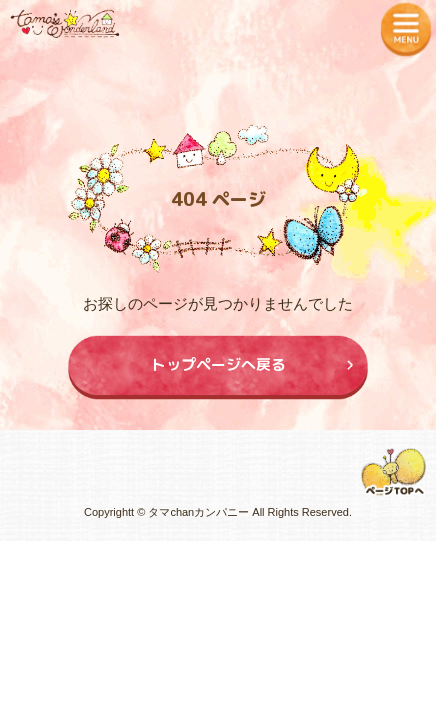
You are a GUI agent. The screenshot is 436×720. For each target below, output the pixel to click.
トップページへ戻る (218, 364)
